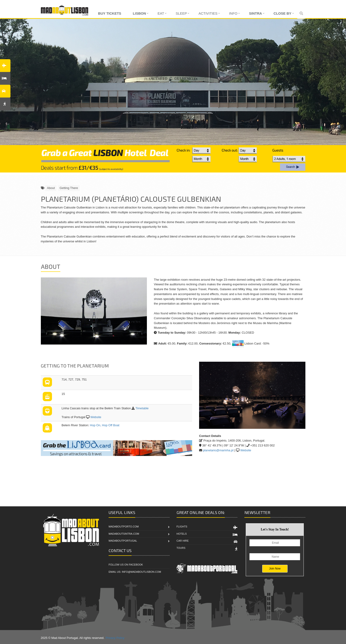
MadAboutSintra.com (124, 534)
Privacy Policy (115, 638)
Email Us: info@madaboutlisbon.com (135, 572)
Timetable (142, 408)
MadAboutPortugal (123, 541)
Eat (161, 13)
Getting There (69, 188)
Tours (181, 548)
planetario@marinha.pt (218, 450)
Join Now (275, 569)
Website (96, 417)
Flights (182, 527)
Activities (208, 13)
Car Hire (183, 541)
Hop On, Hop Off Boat (105, 425)
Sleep (181, 13)
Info (233, 13)
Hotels (182, 534)
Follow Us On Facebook (126, 565)
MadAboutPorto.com (124, 527)
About (51, 188)
